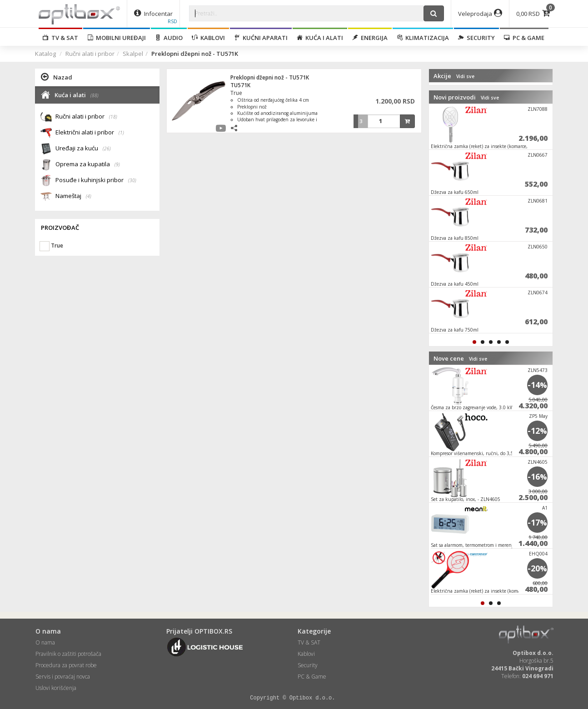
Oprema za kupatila (88, 165)
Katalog (45, 54)
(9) (117, 164)
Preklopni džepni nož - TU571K (270, 77)
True (236, 93)
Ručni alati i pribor (90, 54)
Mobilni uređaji (117, 38)
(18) (113, 117)
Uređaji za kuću (83, 149)
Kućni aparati (261, 38)
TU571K (240, 85)
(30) (132, 180)
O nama (45, 642)
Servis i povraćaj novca (63, 677)
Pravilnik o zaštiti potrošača (68, 654)
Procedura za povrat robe (66, 665)
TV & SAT (60, 38)
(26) (107, 149)
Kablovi (208, 38)
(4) (89, 196)
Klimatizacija (423, 38)
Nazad (57, 77)
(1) (121, 133)
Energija (370, 38)
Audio (169, 38)
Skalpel (133, 54)
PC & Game (524, 38)
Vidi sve (465, 76)
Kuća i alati (320, 38)
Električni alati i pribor (90, 133)
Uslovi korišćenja (56, 688)
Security (476, 38)
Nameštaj (73, 196)
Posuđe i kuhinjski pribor (96, 181)
